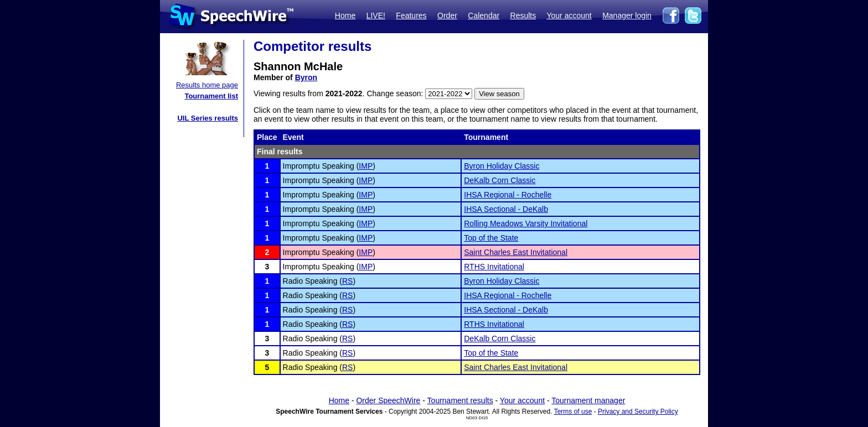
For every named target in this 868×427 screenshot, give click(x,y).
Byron (306, 77)
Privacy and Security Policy (638, 412)
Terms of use (573, 412)
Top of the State (491, 238)
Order (447, 15)
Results (523, 15)
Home (345, 15)
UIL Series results (208, 118)
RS (347, 281)
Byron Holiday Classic (502, 166)
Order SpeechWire (388, 400)
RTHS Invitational (494, 267)
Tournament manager (588, 400)
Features (411, 15)
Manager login (627, 15)
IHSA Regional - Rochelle (508, 195)
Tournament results (460, 400)
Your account (569, 15)
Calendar (484, 15)
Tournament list (211, 96)
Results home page (207, 85)
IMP (366, 166)
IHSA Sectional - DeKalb (506, 209)
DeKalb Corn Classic (500, 180)
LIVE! (376, 15)
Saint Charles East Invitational (516, 252)
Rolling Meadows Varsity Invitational (526, 223)
